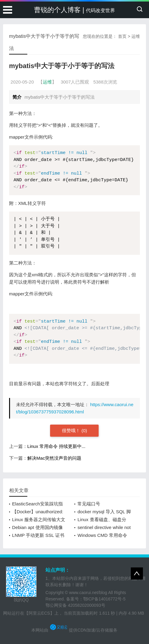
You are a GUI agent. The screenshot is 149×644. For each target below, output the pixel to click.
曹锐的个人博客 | (75, 10)
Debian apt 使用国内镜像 (37, 527)
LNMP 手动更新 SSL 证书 (38, 535)
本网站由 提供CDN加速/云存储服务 (74, 630)
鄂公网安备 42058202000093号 (75, 605)
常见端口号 (89, 504)
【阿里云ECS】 (39, 613)
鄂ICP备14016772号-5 (104, 599)
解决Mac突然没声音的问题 (54, 458)
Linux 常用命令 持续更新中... (56, 446)
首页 (122, 36)
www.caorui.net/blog (88, 593)
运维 (136, 36)
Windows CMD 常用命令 (102, 535)
